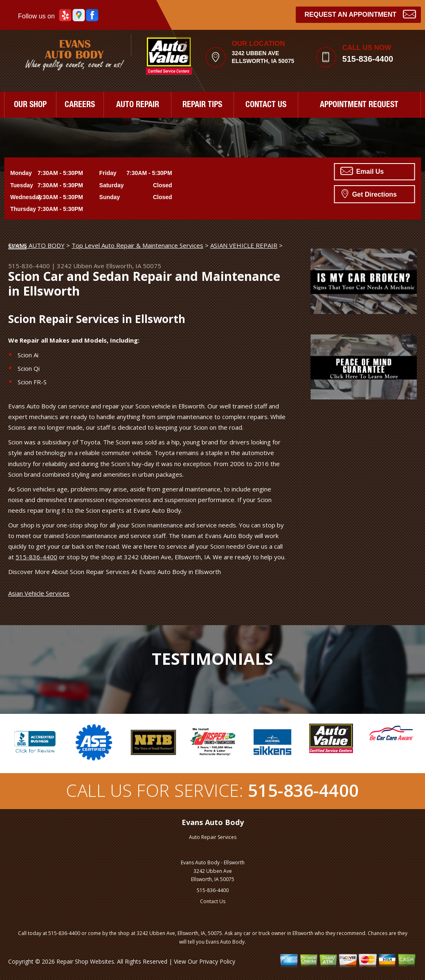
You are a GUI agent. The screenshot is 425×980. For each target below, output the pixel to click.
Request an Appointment (360, 14)
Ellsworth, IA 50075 (134, 266)
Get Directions (369, 193)
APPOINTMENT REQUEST (359, 105)
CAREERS (80, 105)
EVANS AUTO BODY (36, 245)
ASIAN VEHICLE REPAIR (244, 245)
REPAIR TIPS (202, 105)
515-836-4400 (368, 59)
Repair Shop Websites (85, 961)
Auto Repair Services (213, 837)
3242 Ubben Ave (81, 266)
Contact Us (213, 901)
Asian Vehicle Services (39, 593)
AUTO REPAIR (138, 105)
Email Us (362, 171)
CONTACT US (266, 105)
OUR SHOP (30, 105)
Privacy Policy (217, 961)
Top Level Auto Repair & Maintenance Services (137, 245)
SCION (17, 246)
